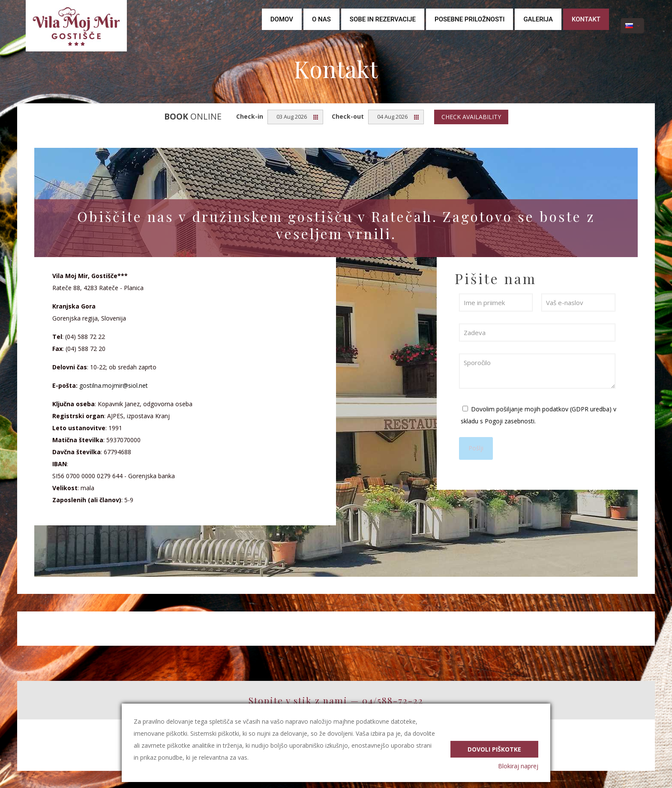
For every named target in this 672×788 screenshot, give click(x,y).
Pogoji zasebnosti (510, 421)
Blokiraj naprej (518, 766)
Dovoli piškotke (494, 748)
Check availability (471, 117)
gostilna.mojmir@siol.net (114, 385)
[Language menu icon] (632, 26)
